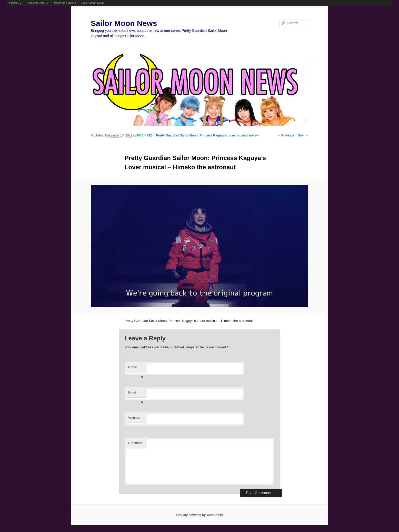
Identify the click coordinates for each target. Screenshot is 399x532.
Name (136, 368)
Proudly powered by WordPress (199, 515)
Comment (135, 443)
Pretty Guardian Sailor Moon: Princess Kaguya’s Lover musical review (207, 135)
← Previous (286, 135)
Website (134, 418)
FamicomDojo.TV (38, 3)
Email (136, 394)
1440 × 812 (144, 135)
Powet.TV (15, 3)
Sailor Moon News (93, 3)
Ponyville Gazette (65, 3)
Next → (303, 135)
